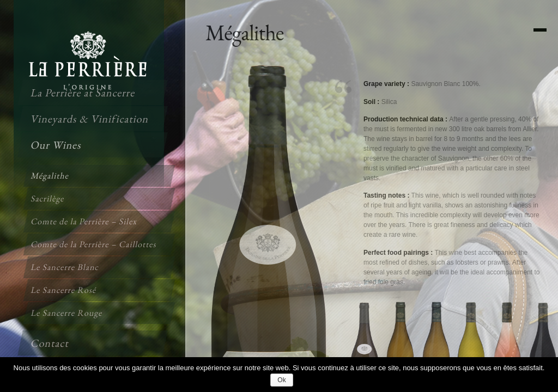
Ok (281, 380)
